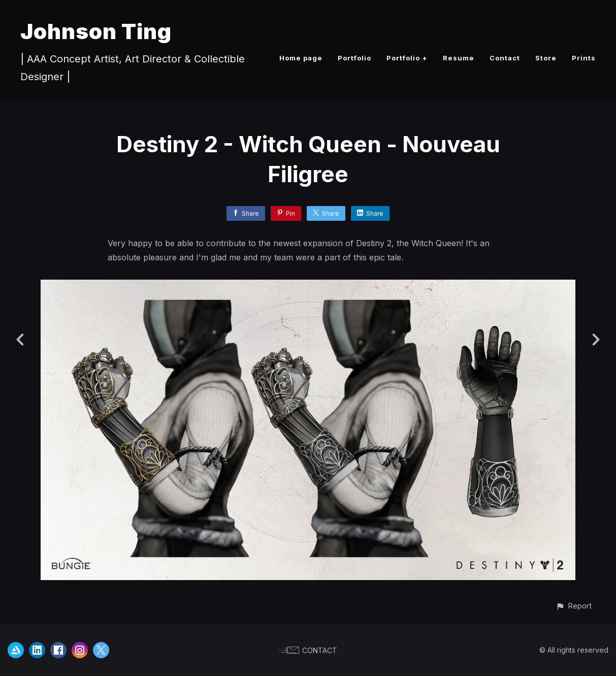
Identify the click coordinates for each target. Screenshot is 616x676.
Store (546, 58)
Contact (505, 58)
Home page (301, 58)
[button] (574, 606)
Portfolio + (407, 58)
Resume (459, 58)
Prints (584, 58)
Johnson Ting (96, 31)
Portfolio (354, 58)
